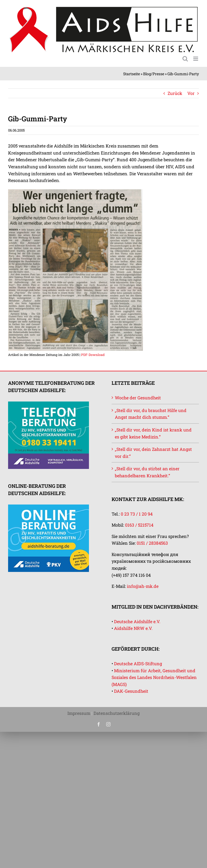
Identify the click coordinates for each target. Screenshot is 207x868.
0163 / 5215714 (139, 525)
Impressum (79, 713)
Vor (191, 93)
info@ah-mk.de (143, 586)
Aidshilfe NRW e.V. (133, 628)
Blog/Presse (154, 74)
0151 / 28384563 (152, 543)
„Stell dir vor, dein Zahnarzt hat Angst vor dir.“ (153, 453)
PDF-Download (93, 355)
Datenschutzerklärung (117, 713)
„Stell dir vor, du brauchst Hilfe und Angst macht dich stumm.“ (151, 414)
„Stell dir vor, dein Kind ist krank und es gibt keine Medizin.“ (153, 433)
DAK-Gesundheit (131, 691)
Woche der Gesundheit (138, 398)
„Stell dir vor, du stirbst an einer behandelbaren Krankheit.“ (147, 472)
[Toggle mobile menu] (196, 59)
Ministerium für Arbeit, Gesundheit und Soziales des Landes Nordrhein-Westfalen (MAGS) (154, 677)
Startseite (132, 74)
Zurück (175, 93)
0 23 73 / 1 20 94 (137, 514)
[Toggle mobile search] (185, 59)
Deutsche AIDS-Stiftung (138, 663)
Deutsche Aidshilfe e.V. (137, 621)
